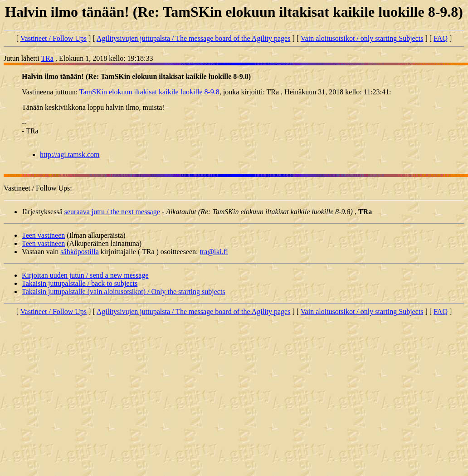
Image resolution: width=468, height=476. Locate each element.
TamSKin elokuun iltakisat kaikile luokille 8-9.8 (149, 92)
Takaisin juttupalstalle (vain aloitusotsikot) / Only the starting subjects (124, 292)
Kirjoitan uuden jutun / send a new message (85, 275)
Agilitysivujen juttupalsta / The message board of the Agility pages (194, 38)
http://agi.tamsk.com (70, 155)
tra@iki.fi (214, 252)
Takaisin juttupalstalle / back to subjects (80, 283)
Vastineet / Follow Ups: (38, 188)
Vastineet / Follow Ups (54, 38)
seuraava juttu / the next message (112, 212)
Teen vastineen (43, 235)
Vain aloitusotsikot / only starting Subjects (362, 38)
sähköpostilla (79, 252)
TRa (47, 58)
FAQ (441, 38)
